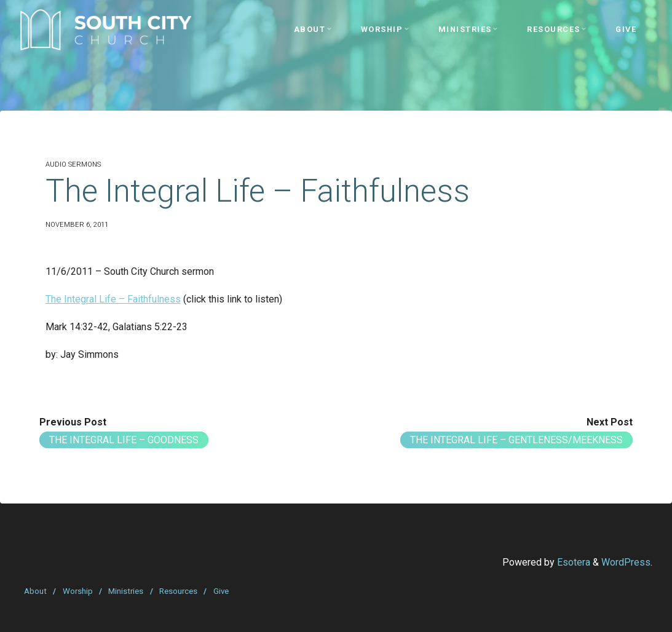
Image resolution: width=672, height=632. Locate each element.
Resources (178, 591)
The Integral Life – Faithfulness (113, 299)
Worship (78, 591)
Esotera (572, 562)
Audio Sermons (73, 164)
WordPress (626, 562)
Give (221, 591)
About (35, 591)
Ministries (126, 591)
